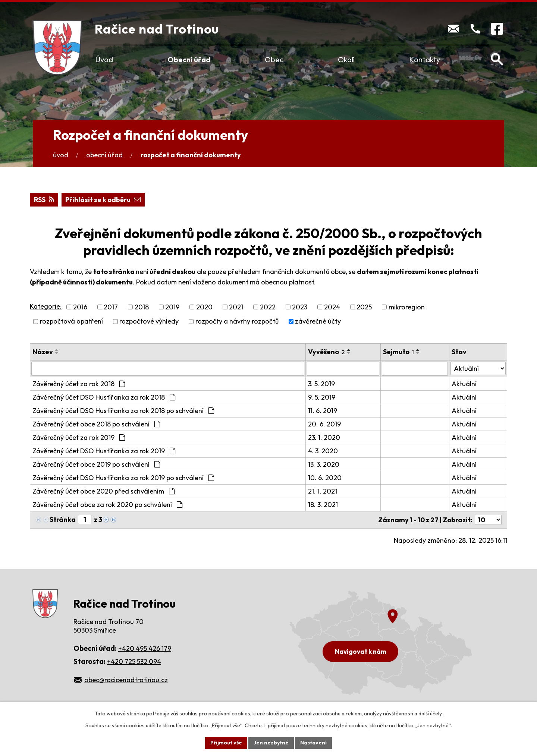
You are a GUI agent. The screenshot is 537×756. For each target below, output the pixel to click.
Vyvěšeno (326, 352)
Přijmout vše (226, 743)
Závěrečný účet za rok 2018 (79, 384)
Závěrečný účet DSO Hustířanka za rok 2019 (104, 451)
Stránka (63, 519)
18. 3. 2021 (323, 505)
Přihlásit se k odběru (103, 200)
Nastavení (313, 743)
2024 (332, 307)
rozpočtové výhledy (149, 322)
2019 (172, 307)
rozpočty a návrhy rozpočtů (237, 322)
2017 (111, 307)
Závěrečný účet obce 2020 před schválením (103, 491)
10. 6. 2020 (325, 478)
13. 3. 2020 (324, 464)
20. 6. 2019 (324, 424)
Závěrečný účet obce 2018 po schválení (96, 424)
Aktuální (464, 384)
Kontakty (425, 59)
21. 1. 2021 (323, 491)
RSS (44, 200)
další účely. (431, 714)
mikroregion (407, 307)
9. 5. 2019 (322, 397)
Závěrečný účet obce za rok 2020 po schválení (107, 505)
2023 (300, 307)
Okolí (346, 59)
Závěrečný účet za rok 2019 (79, 437)
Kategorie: (46, 306)
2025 (364, 307)
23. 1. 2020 (324, 437)
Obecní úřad (189, 59)
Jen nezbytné (271, 743)
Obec (274, 59)
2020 (204, 307)
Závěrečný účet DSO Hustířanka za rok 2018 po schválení (123, 411)
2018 (142, 307)
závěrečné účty (318, 322)
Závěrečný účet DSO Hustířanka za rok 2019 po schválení (123, 478)
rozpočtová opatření (71, 322)
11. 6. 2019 (323, 411)
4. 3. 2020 (323, 451)
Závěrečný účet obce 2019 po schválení (96, 464)
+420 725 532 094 (134, 661)
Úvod (104, 59)
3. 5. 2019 (321, 384)
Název (43, 352)
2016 (80, 307)
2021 (236, 307)
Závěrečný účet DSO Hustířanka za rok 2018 (104, 397)
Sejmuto (398, 352)
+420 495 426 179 (145, 648)
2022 (268, 307)
